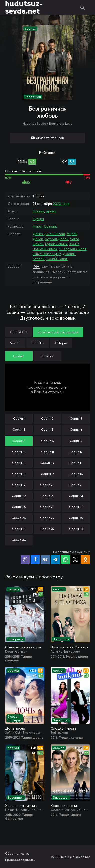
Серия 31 (19, 529)
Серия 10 (19, 452)
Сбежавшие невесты (23, 647)
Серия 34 (19, 540)
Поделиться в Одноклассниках (85, 559)
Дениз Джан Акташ (49, 234)
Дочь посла (15, 728)
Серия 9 (76, 441)
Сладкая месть (63, 728)
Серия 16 (19, 474)
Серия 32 (47, 529)
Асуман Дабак (57, 239)
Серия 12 (76, 452)
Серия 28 (19, 518)
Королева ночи (64, 806)
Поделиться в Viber (25, 559)
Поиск (83, 8)
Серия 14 (47, 463)
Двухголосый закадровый (58, 332)
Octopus (61, 343)
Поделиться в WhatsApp (65, 559)
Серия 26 (47, 507)
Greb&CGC (18, 332)
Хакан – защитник (21, 806)
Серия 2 (47, 419)
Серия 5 (47, 430)
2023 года (61, 204)
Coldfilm (38, 343)
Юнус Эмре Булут (47, 254)
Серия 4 (19, 430)
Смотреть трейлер (50, 138)
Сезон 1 (19, 356)
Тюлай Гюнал (57, 259)
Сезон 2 (47, 356)
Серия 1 (19, 419)
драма (51, 211)
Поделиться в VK (45, 559)
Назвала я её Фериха (69, 647)
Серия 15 (76, 463)
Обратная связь (17, 854)
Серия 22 (19, 496)
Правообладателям (20, 860)
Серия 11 (47, 452)
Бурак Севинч (56, 244)
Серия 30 (76, 518)
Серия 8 (47, 441)
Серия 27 (76, 507)
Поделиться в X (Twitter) (75, 559)
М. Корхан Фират (73, 249)
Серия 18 (76, 474)
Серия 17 (47, 474)
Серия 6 (76, 430)
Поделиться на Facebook (35, 559)
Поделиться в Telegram (55, 559)
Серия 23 (47, 496)
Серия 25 (19, 507)
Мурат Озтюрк (45, 226)
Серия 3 (76, 419)
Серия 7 (19, 441)
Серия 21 (76, 485)
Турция (38, 219)
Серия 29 (47, 518)
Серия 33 (76, 529)
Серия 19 (19, 485)
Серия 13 (19, 463)
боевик (38, 211)
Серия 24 (76, 496)
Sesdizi (15, 343)
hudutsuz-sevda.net (24, 8)
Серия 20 (47, 485)
